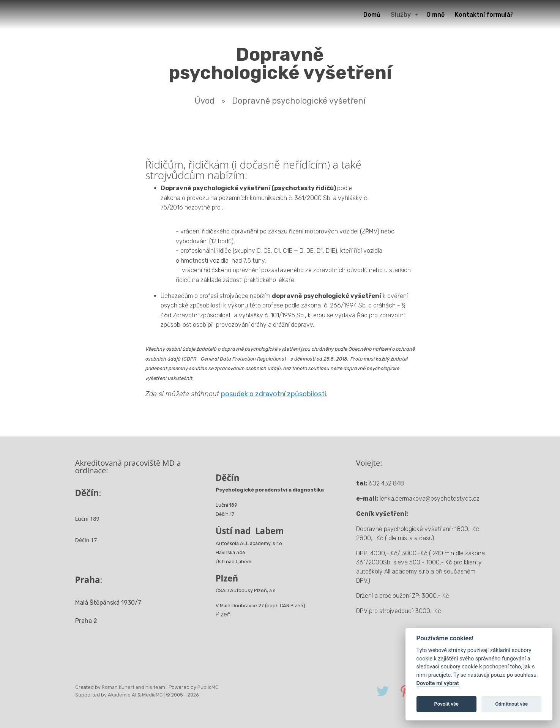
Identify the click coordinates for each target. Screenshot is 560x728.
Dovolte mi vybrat (438, 683)
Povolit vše (446, 704)
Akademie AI (122, 695)
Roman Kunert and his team (133, 687)
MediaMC (152, 695)
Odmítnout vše (511, 704)
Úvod (204, 101)
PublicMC (208, 687)
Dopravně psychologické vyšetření (299, 101)
